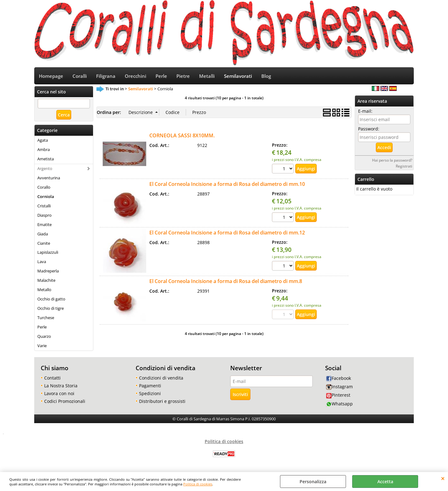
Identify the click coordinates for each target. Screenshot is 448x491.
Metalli (207, 76)
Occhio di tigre (51, 308)
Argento (45, 168)
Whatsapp (339, 404)
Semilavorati (238, 76)
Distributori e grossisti (162, 401)
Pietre (183, 76)
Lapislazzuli (48, 252)
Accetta (385, 482)
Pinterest (338, 395)
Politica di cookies (198, 484)
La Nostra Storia (61, 386)
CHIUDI (443, 478)
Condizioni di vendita (161, 378)
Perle (161, 76)
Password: (369, 129)
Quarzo (44, 336)
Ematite (44, 224)
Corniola (46, 196)
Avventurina (49, 178)
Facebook (338, 378)
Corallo (44, 187)
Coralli (80, 76)
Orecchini (135, 76)
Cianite (44, 243)
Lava (42, 262)
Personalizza (313, 482)
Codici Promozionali (65, 401)
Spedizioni (150, 393)
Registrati (404, 166)
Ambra (44, 149)
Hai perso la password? (392, 160)
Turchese (46, 318)
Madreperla (48, 271)
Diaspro (44, 215)
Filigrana (106, 76)
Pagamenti (150, 386)
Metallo (44, 290)
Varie (42, 346)
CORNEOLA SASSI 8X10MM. (182, 135)
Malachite (46, 280)
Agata (43, 140)
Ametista (46, 159)
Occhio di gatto (51, 299)
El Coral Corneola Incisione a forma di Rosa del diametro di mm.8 (226, 281)
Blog (266, 76)
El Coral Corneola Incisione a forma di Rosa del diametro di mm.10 (227, 184)
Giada (43, 234)
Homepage (51, 76)
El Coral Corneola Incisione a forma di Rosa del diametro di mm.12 (227, 233)
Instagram (339, 387)
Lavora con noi (59, 393)
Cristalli (44, 206)
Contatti (52, 378)
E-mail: (365, 111)
